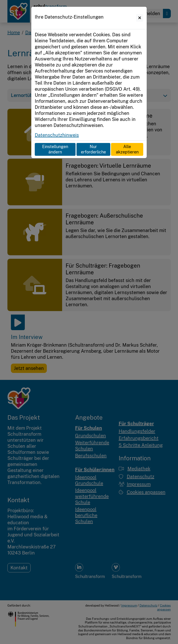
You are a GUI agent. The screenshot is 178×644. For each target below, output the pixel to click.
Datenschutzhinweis (57, 135)
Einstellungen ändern (55, 149)
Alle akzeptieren (127, 149)
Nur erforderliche (93, 149)
